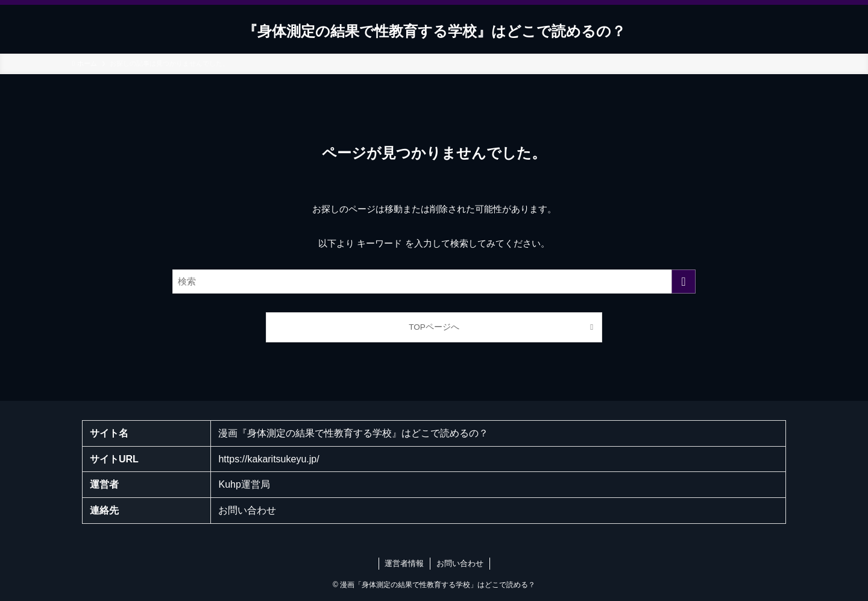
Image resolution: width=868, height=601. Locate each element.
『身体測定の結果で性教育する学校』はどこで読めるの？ (434, 31)
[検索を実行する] (684, 282)
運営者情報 (404, 563)
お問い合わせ (247, 510)
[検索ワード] (434, 282)
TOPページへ (434, 327)
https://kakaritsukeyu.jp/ (269, 459)
